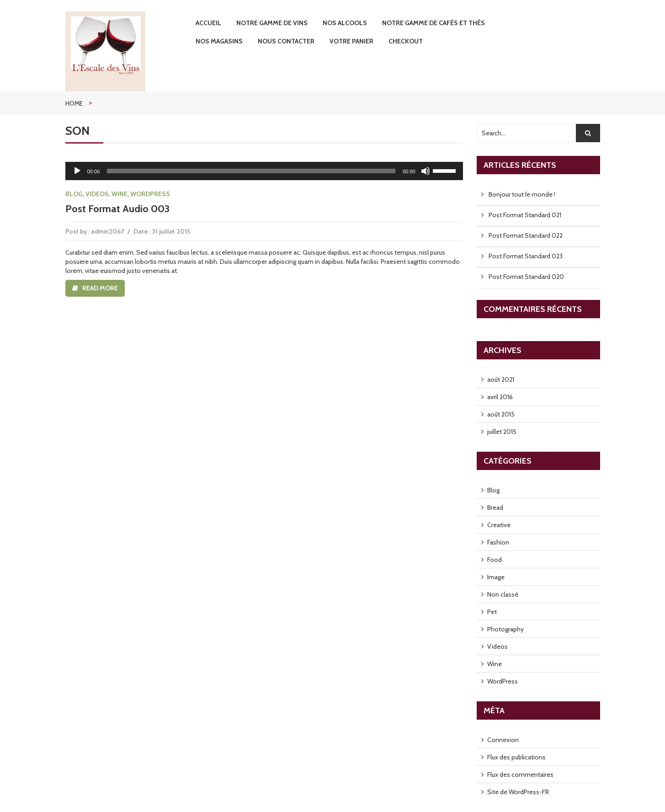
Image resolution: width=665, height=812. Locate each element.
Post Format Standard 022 (526, 235)
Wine (120, 194)
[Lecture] (77, 171)
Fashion (498, 542)
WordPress (150, 194)
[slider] (251, 171)
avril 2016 (500, 397)
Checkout (406, 41)
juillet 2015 (502, 432)
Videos (97, 194)
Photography (505, 629)
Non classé (503, 594)
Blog (74, 194)
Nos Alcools (345, 23)
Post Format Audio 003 (117, 209)
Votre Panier (351, 41)
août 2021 (501, 379)
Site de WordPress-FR (518, 792)
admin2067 (107, 231)
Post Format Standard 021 (525, 215)
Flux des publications (516, 757)
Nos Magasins (219, 41)
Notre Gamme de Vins (272, 23)
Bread (495, 507)
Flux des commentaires (520, 775)
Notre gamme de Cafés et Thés (434, 23)
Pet (492, 612)
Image (496, 577)
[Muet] (426, 171)
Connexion (503, 740)
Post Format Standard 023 (526, 256)
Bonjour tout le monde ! (522, 194)
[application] (264, 171)
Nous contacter (286, 41)
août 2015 (501, 414)
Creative (499, 525)
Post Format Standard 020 (526, 277)
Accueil (208, 23)
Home (74, 103)
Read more (100, 288)
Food (495, 560)
